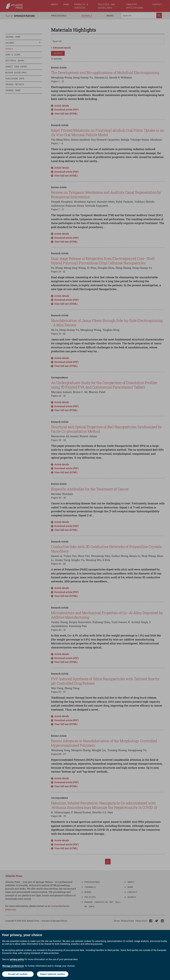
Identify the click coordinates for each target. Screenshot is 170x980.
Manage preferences (13, 966)
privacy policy (17, 959)
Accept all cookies (18, 974)
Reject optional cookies (53, 974)
